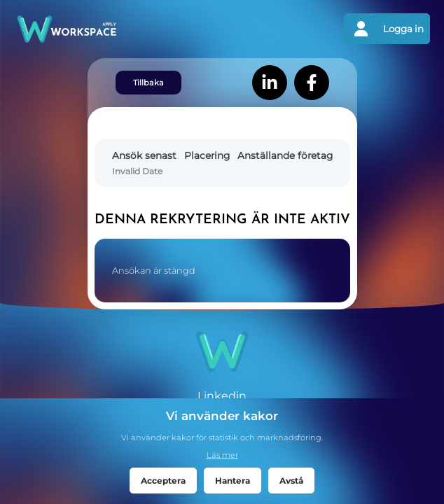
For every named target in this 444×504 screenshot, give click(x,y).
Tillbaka (148, 83)
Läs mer (222, 455)
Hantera (233, 481)
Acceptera (163, 481)
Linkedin (222, 396)
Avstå (291, 481)
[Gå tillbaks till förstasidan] (118, 29)
